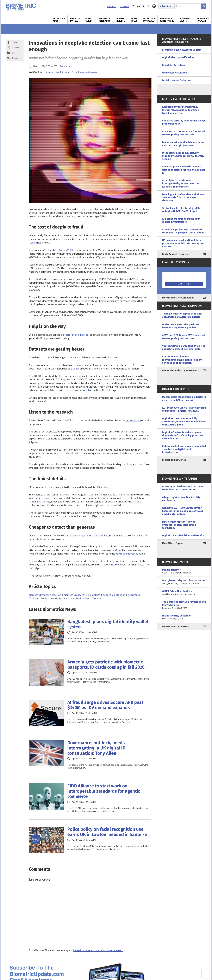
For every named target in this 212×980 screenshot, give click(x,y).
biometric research (75, 595)
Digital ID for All (75, 20)
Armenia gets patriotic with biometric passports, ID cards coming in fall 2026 (106, 665)
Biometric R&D (52, 72)
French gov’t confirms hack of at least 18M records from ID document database (184, 197)
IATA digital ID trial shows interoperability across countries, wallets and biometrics (181, 184)
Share (15, 42)
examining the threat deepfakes (90, 535)
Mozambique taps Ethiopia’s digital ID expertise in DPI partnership (184, 399)
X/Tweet (16, 48)
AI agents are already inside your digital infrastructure (181, 220)
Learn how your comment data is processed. (98, 950)
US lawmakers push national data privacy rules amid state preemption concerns (183, 243)
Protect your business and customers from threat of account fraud (183, 488)
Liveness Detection (89, 72)
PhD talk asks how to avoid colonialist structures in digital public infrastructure (184, 449)
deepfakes (134, 595)
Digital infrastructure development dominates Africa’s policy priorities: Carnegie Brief (183, 435)
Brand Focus (134, 20)
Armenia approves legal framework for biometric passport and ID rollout (183, 231)
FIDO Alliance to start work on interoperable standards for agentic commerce (104, 791)
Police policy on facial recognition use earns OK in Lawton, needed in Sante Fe (107, 832)
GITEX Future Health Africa (184, 593)
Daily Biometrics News (175, 254)
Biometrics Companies (149, 20)
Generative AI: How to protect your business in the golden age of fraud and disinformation (182, 511)
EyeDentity (44, 501)
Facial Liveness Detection (177, 80)
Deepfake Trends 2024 (60, 250)
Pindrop (116, 550)
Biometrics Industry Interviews (180, 370)
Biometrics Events (185, 20)
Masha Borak (65, 66)
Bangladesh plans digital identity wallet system (108, 624)
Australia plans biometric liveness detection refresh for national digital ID (183, 170)
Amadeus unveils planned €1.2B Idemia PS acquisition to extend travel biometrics (181, 110)
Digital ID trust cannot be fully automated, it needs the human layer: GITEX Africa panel (184, 422)
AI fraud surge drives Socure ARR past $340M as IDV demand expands (105, 705)
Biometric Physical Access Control (182, 50)
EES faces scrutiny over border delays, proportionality (184, 122)
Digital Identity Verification (178, 57)
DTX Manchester (184, 571)
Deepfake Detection (173, 65)
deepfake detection (114, 595)
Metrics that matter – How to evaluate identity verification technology (179, 525)
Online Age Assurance (174, 73)
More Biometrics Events (176, 626)
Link (14, 53)
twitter (144, 6)
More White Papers (173, 543)
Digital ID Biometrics (174, 460)
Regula (33, 242)
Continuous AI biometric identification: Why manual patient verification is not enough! (182, 360)
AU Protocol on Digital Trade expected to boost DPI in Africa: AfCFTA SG (184, 409)
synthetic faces (60, 598)
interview (116, 564)
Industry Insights (121, 20)
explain (88, 390)
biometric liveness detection (45, 595)
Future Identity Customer (184, 617)
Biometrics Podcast (203, 20)
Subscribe (124, 6)
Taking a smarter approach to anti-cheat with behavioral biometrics (182, 315)
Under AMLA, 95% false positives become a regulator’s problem (181, 326)
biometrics (94, 595)
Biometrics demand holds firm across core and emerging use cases (184, 144)
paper (76, 368)
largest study (133, 420)
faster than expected (76, 335)
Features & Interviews (105, 20)
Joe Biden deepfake (127, 554)
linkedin (138, 6)
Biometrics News (59, 20)
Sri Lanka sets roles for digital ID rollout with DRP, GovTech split (181, 210)
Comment (16, 58)
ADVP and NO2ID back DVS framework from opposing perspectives (184, 133)
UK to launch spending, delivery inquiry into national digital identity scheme (183, 156)
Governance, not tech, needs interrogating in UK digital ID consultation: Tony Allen (96, 748)
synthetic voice (80, 598)
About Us (112, 6)
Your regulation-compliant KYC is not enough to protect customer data (183, 347)
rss (133, 6)
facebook (149, 6)
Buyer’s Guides (89, 20)
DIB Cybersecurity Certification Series (184, 582)
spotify (154, 6)
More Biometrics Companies (178, 298)
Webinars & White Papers (167, 20)
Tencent (96, 598)
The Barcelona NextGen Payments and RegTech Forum (184, 605)
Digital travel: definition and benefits (183, 535)
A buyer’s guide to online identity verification (181, 499)
